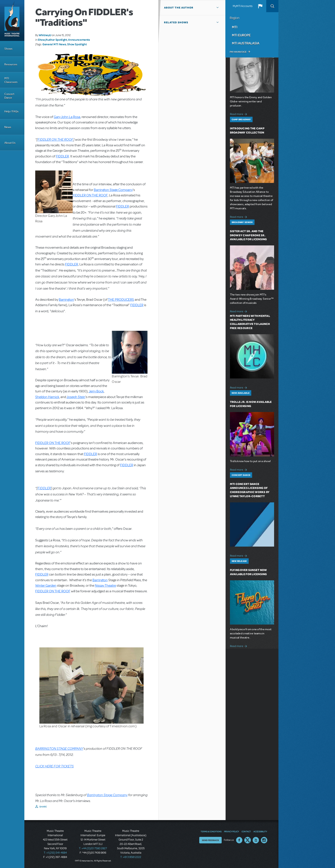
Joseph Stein (76, 397)
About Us (10, 143)
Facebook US (239, 840)
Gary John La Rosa (67, 117)
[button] (260, 6)
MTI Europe (241, 35)
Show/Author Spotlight (52, 40)
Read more (239, 114)
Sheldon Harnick (47, 397)
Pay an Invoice (238, 52)
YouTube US (256, 840)
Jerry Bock (96, 391)
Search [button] (272, 6)
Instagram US (264, 840)
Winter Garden (46, 586)
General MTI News (54, 44)
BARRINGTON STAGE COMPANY (59, 748)
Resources (11, 64)
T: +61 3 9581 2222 (131, 857)
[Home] (12, 20)
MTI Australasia (246, 43)
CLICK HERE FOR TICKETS (54, 766)
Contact (246, 831)
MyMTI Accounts (243, 6)
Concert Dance (9, 96)
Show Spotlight (77, 44)
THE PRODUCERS (121, 300)
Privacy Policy (231, 831)
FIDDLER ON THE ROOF (55, 139)
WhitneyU (45, 35)
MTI (235, 27)
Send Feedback (210, 840)
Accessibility (260, 831)
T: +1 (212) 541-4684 (55, 853)
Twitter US (248, 840)
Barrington (66, 300)
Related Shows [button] (176, 22)
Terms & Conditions (211, 831)
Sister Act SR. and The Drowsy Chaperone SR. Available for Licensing (248, 235)
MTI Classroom (11, 80)
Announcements (79, 40)
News (8, 127)
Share (43, 807)
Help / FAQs (11, 111)
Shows (8, 49)
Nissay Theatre (105, 586)
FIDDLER (62, 156)
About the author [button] (179, 8)
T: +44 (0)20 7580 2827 (93, 848)
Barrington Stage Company (113, 190)
